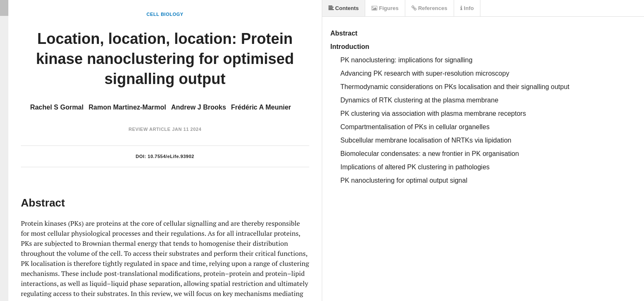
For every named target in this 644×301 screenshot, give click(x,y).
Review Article (150, 129)
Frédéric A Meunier (261, 107)
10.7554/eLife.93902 (171, 156)
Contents (344, 8)
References (429, 8)
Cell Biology (165, 14)
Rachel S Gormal (57, 107)
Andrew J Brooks (199, 107)
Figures (385, 8)
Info (467, 8)
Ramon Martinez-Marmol (127, 107)
